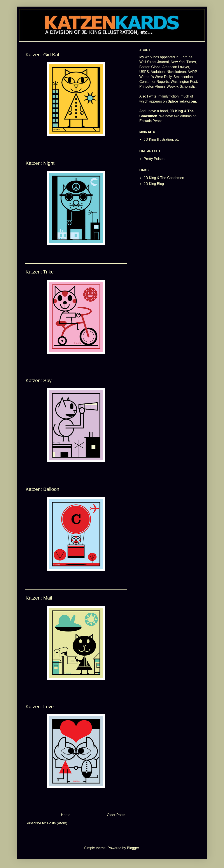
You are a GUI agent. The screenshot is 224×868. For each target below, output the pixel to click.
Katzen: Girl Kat (42, 55)
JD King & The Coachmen (164, 178)
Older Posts (116, 815)
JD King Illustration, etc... (163, 139)
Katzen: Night (40, 163)
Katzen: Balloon (42, 489)
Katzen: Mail (39, 598)
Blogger (133, 848)
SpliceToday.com (182, 101)
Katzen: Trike (40, 272)
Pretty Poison (154, 159)
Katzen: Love (40, 707)
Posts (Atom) (57, 823)
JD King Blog (154, 184)
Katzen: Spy (39, 381)
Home (66, 815)
